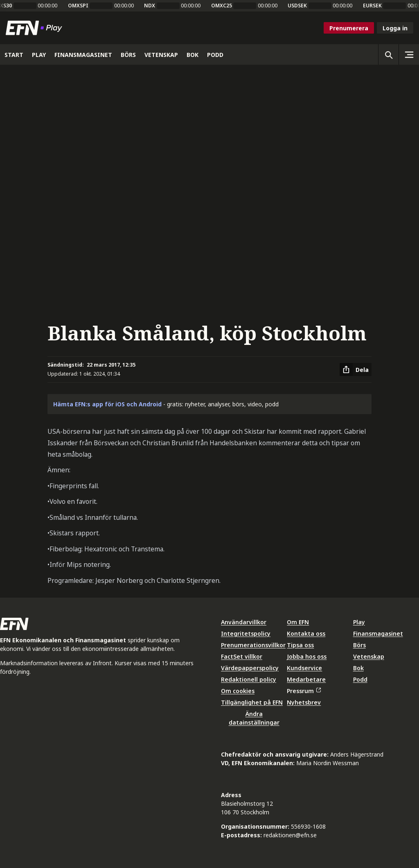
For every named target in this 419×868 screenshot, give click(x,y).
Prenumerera (349, 28)
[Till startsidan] (36, 28)
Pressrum (304, 691)
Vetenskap (369, 656)
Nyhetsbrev (304, 702)
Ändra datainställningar (254, 718)
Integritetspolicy (246, 633)
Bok (358, 668)
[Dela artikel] (356, 369)
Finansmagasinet (378, 633)
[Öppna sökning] (388, 54)
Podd (360, 679)
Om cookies (238, 691)
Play (359, 622)
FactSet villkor (242, 656)
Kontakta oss (306, 633)
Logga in (395, 28)
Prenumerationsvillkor (253, 645)
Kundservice (304, 668)
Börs (359, 645)
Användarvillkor (244, 622)
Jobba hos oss (307, 656)
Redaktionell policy (249, 679)
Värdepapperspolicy (250, 668)
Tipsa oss (300, 645)
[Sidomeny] (409, 54)
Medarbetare (306, 679)
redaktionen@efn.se (290, 835)
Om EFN (298, 622)
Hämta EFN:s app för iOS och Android (107, 404)
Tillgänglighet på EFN (252, 702)
